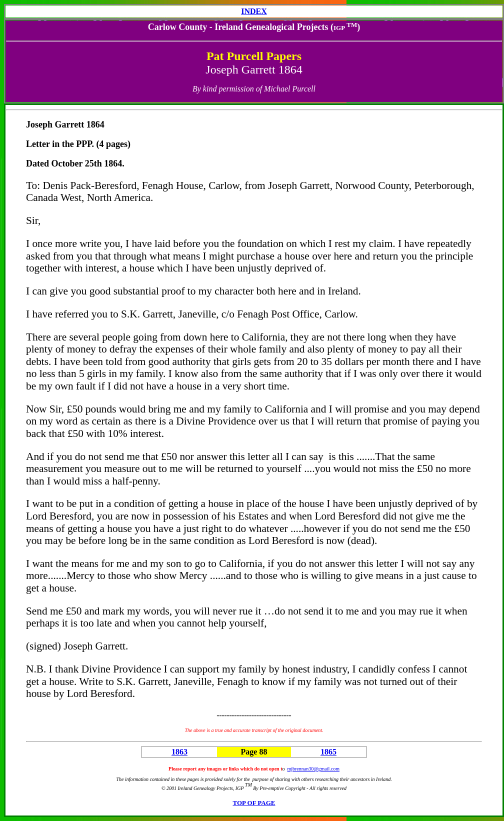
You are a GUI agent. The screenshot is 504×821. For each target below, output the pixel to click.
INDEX (254, 11)
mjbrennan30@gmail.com (313, 769)
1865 (328, 752)
